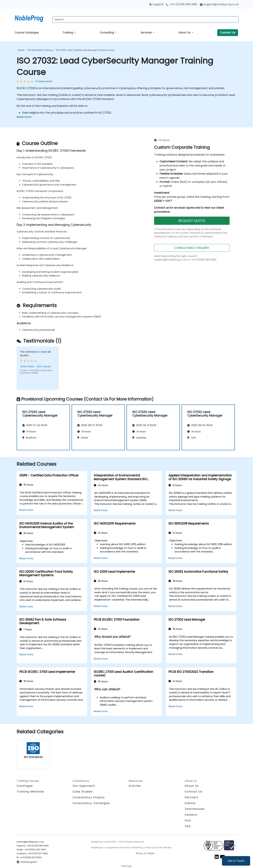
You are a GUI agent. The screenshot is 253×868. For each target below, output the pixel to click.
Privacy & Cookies (145, 853)
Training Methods (30, 792)
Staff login (127, 866)
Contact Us (228, 33)
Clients (190, 803)
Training (68, 33)
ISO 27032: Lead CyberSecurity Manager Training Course (85, 50)
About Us (185, 33)
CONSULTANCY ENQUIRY (192, 248)
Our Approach (84, 786)
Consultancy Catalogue (91, 803)
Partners (192, 797)
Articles (135, 786)
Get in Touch (236, 861)
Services (146, 33)
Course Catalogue (27, 33)
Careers (191, 815)
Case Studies (83, 792)
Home (21, 50)
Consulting (107, 33)
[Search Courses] (145, 20)
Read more (24, 117)
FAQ (188, 820)
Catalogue (25, 786)
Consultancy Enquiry (89, 797)
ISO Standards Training (40, 50)
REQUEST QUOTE (192, 221)
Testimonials (195, 809)
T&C (188, 826)
